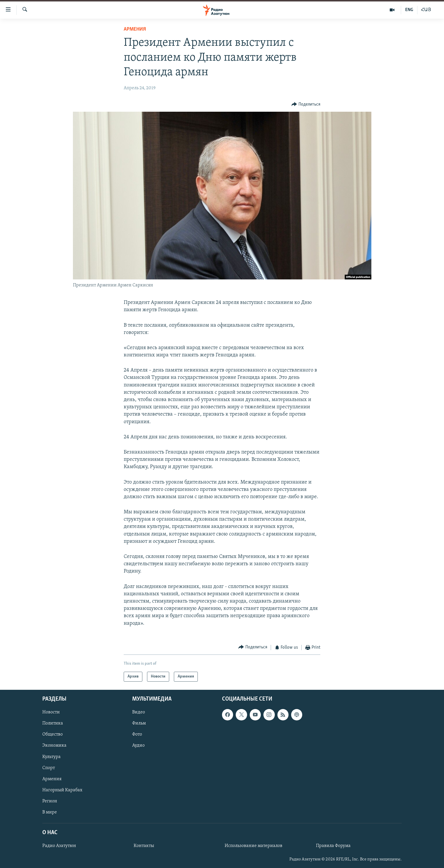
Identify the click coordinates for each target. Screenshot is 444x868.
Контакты (144, 846)
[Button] (306, 105)
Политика (53, 724)
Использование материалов (254, 846)
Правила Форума (333, 846)
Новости (51, 713)
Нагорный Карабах (62, 790)
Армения (135, 29)
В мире (50, 812)
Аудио (138, 746)
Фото (137, 735)
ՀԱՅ (426, 10)
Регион (50, 801)
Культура (51, 757)
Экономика (54, 746)
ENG (409, 10)
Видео (139, 713)
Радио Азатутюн (59, 846)
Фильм (139, 724)
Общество (53, 735)
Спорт (49, 768)
